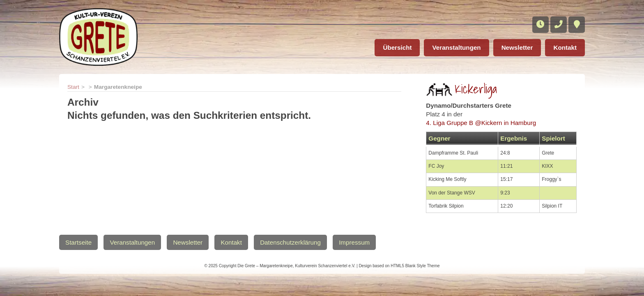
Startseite (78, 242)
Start (73, 87)
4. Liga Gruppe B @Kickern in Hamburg (481, 123)
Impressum (354, 242)
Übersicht (397, 47)
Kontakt (565, 47)
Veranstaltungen (456, 47)
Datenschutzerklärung (290, 242)
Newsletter (517, 47)
